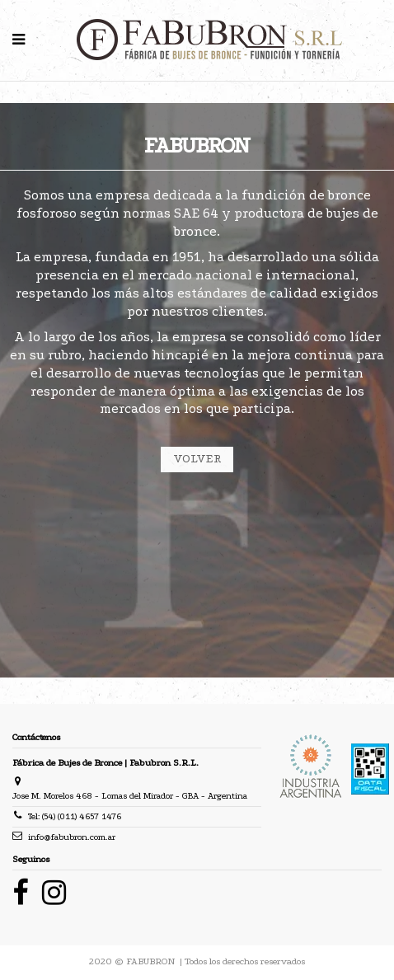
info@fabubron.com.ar (72, 837)
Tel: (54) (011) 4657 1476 (75, 816)
